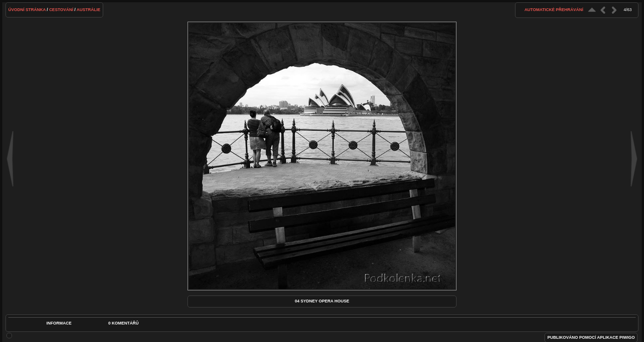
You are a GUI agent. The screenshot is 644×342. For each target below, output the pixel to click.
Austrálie (88, 10)
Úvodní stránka (27, 10)
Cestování (61, 10)
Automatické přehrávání (554, 10)
